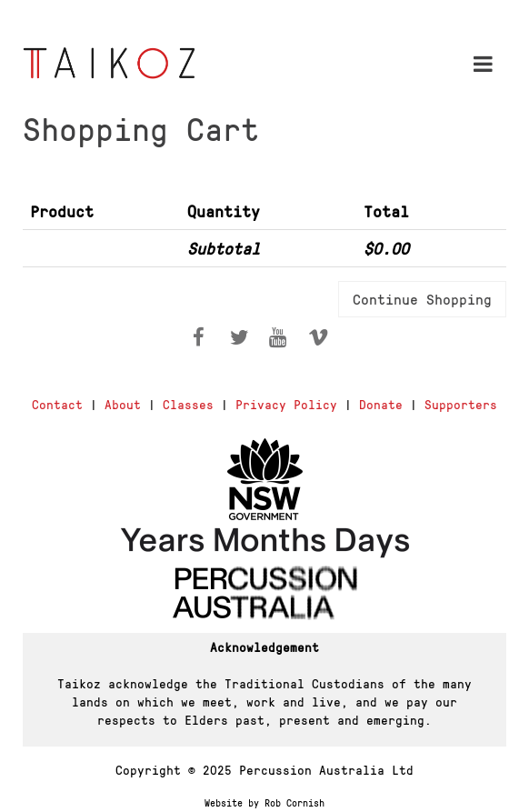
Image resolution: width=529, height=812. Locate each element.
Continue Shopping (422, 299)
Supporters (461, 404)
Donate (381, 404)
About (123, 404)
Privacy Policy (286, 404)
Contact (57, 404)
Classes (188, 404)
